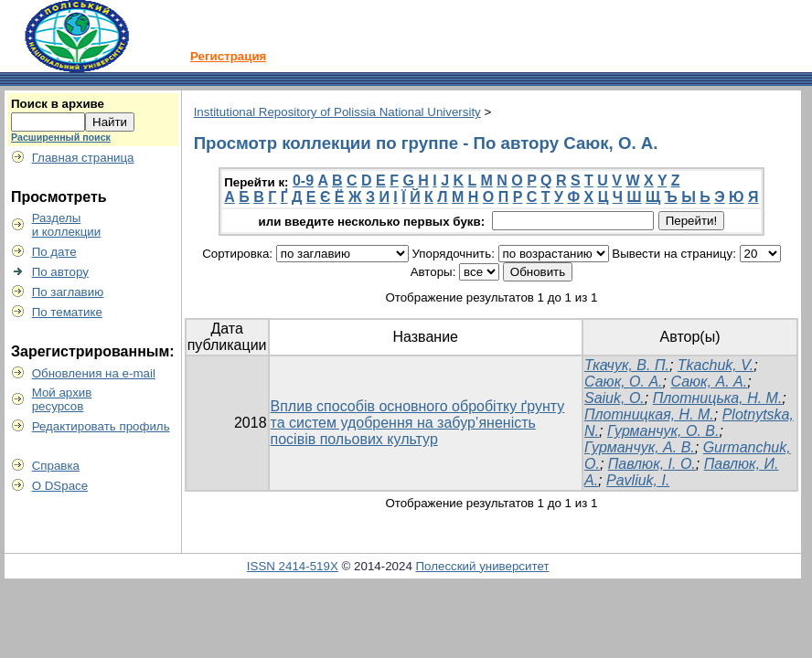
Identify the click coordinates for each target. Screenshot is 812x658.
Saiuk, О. (614, 398)
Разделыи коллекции (67, 225)
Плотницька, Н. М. (718, 398)
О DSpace (60, 486)
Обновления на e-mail (94, 373)
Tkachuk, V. (716, 365)
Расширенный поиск (61, 137)
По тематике (67, 312)
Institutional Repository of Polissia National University (337, 112)
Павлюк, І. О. (652, 464)
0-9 (303, 180)
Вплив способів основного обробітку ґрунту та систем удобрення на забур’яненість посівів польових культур (418, 423)
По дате (54, 252)
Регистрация (228, 56)
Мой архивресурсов (62, 399)
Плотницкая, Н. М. (649, 414)
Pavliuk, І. (638, 480)
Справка (56, 466)
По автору (60, 272)
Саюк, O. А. (624, 382)
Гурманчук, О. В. (663, 431)
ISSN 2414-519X (293, 566)
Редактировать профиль (101, 426)
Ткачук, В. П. (627, 365)
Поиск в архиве (58, 104)
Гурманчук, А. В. (640, 447)
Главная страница (83, 158)
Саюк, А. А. (709, 382)
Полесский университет (483, 566)
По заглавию (68, 292)
